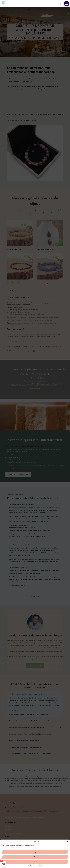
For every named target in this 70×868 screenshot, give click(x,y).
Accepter (35, 852)
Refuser (35, 857)
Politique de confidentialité (35, 866)
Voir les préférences (35, 862)
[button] (67, 842)
